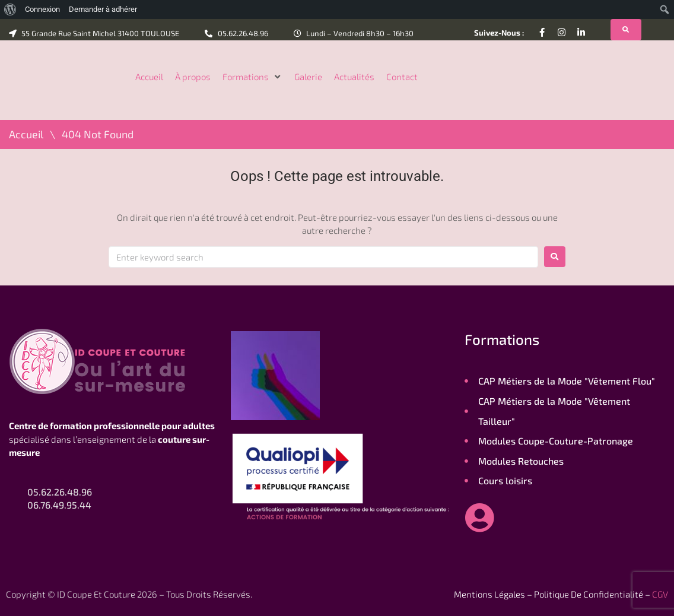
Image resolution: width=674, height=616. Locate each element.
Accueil (26, 134)
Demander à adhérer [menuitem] (103, 9)
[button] (252, 77)
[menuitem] (10, 9)
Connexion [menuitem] (42, 9)
